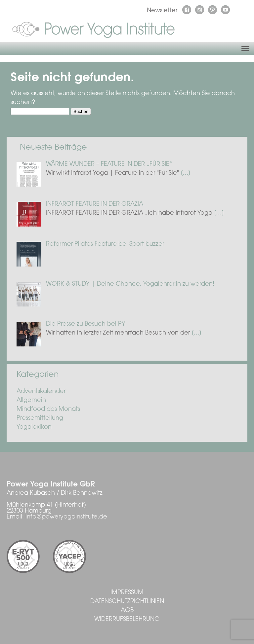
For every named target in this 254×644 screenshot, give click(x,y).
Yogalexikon (34, 427)
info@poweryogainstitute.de (66, 517)
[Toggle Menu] (245, 49)
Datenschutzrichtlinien (127, 602)
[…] (186, 173)
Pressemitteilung (40, 418)
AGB (127, 611)
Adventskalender (41, 392)
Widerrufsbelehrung (127, 620)
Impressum (127, 593)
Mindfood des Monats (48, 410)
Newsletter (162, 11)
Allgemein (31, 401)
